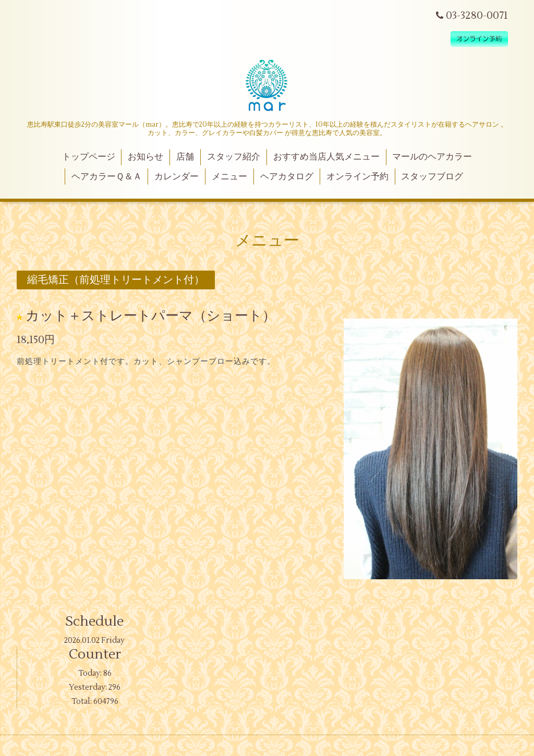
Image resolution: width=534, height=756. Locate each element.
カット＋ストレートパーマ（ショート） (151, 316)
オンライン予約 (357, 177)
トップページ (89, 157)
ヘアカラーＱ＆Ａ (107, 177)
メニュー (229, 177)
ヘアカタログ (287, 177)
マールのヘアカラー (432, 157)
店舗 (185, 157)
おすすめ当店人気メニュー (326, 157)
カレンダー (177, 177)
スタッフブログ (432, 177)
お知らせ (145, 157)
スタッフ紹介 (234, 157)
